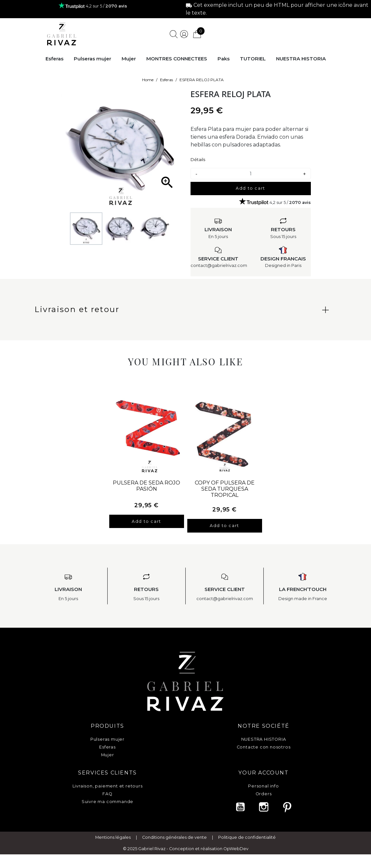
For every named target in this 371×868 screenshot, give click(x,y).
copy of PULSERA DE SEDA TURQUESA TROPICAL (225, 489)
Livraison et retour (77, 309)
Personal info (263, 786)
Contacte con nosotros (264, 747)
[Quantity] (251, 174)
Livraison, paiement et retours (108, 786)
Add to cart (251, 188)
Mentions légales (113, 847)
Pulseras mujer (107, 739)
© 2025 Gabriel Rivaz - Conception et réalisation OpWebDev (186, 859)
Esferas (107, 747)
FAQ (107, 794)
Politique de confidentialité (247, 847)
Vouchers (264, 802)
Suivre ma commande (107, 802)
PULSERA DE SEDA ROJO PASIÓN (146, 486)
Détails (198, 160)
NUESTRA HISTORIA (264, 739)
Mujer (108, 755)
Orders (264, 794)
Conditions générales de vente (174, 847)
